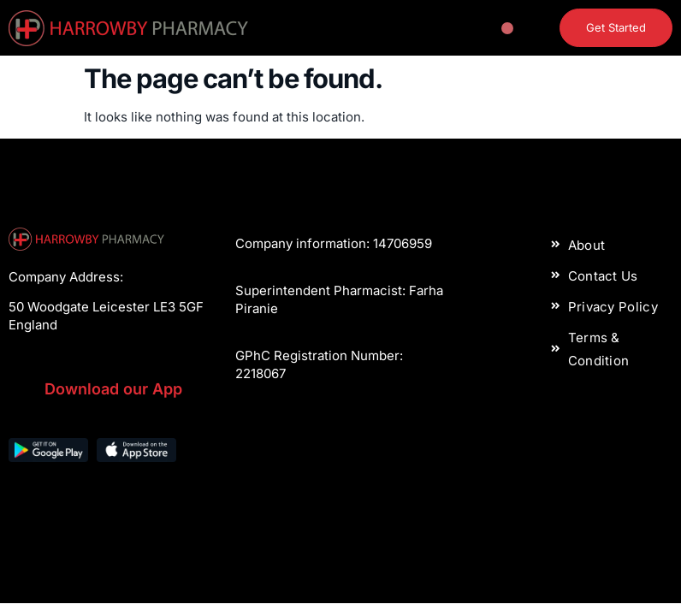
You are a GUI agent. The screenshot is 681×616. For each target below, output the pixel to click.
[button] (507, 28)
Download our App (113, 389)
